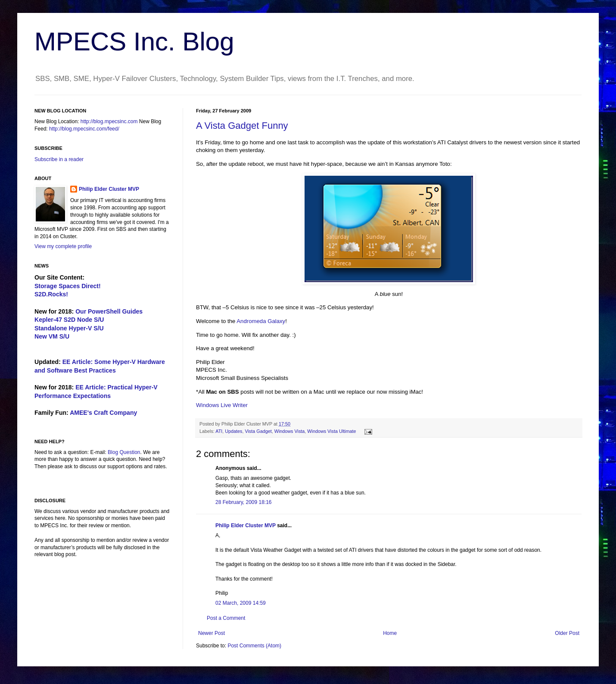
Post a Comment (226, 618)
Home (390, 633)
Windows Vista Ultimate (331, 431)
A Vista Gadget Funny (242, 126)
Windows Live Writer (222, 405)
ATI (219, 431)
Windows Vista (290, 431)
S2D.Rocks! (51, 294)
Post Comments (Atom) (254, 646)
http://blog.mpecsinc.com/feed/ (84, 129)
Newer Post (212, 633)
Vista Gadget (258, 431)
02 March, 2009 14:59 (241, 603)
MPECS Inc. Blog (134, 42)
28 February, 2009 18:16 (244, 502)
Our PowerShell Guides (109, 311)
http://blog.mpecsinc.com (109, 121)
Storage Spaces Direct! (68, 286)
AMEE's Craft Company (103, 413)
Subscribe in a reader (59, 159)
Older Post (567, 633)
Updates (233, 431)
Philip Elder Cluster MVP (246, 525)
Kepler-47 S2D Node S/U (69, 320)
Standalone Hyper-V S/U (69, 328)
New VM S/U (52, 336)
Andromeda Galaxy (261, 321)
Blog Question (124, 452)
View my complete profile (63, 246)
